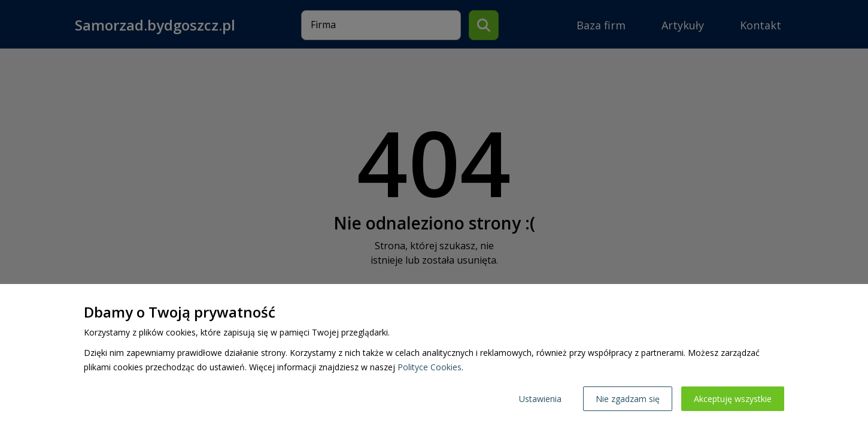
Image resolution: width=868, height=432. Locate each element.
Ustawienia (540, 399)
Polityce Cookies (430, 367)
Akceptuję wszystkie (733, 399)
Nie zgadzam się (628, 399)
